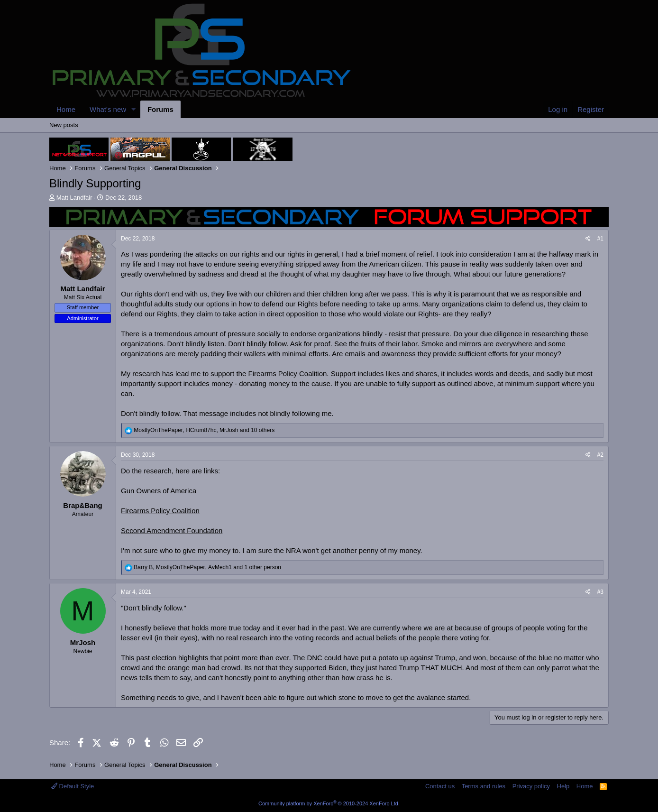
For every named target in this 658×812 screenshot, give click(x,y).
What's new (108, 109)
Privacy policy (531, 786)
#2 (600, 455)
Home (66, 109)
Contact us (440, 786)
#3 (600, 592)
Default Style (73, 786)
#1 (600, 239)
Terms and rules (484, 786)
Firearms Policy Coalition (160, 511)
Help (563, 786)
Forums (160, 109)
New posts (64, 125)
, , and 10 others (204, 430)
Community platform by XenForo (329, 803)
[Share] (588, 239)
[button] (134, 109)
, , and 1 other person (207, 567)
